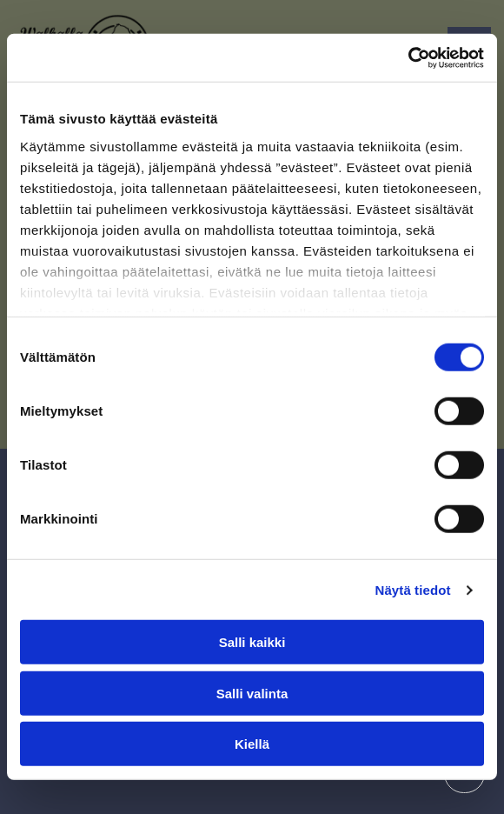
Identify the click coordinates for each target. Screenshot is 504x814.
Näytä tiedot (413, 590)
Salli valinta (252, 694)
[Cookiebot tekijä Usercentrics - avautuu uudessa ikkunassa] (408, 58)
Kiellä (252, 744)
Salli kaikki (252, 642)
